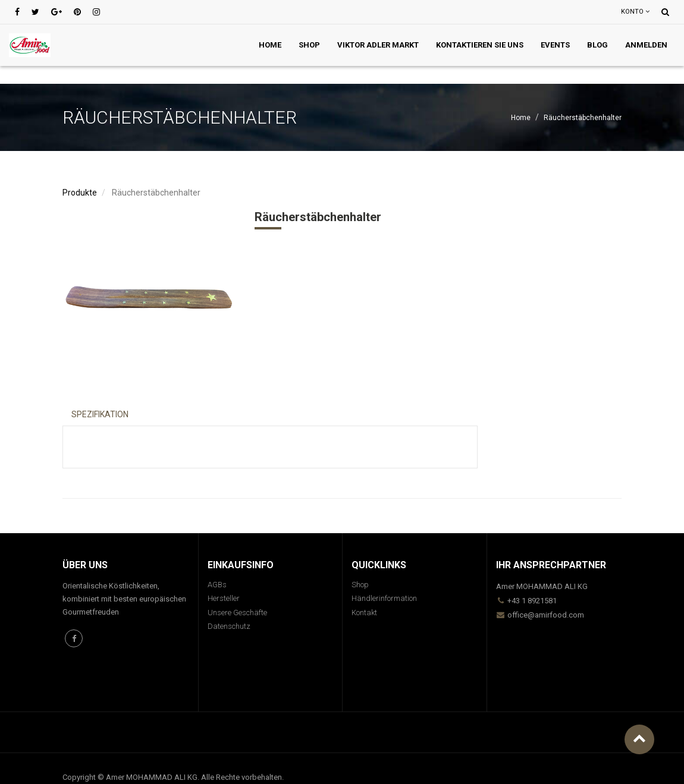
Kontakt (364, 613)
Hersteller (224, 598)
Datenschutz (229, 626)
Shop (360, 585)
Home (521, 118)
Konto (635, 12)
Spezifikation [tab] (100, 414)
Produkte (80, 193)
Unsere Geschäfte (237, 613)
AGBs (217, 585)
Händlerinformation (384, 598)
